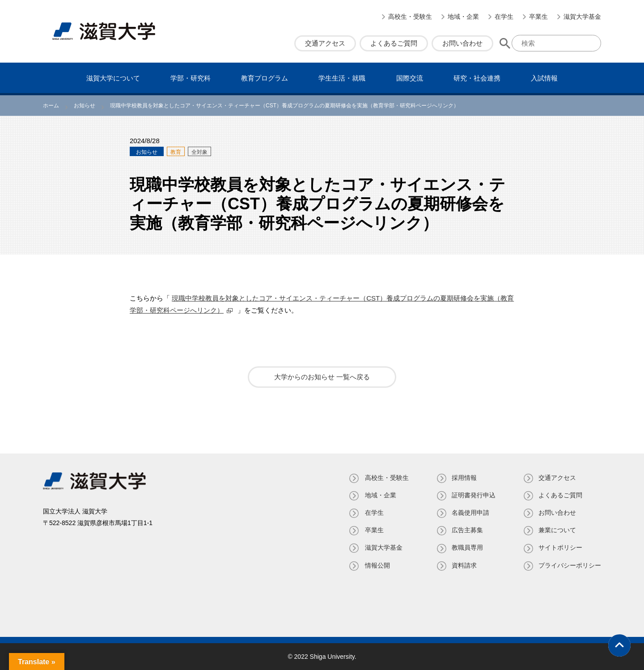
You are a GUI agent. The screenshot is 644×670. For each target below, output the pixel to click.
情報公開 (376, 565)
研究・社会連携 (477, 78)
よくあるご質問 (394, 43)
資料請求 (463, 565)
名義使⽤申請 (470, 513)
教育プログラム (265, 78)
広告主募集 (466, 530)
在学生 (504, 17)
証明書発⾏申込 (473, 495)
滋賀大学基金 (582, 17)
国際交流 (410, 78)
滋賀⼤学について (113, 78)
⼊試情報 (544, 78)
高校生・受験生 (410, 17)
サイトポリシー (560, 547)
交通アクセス (325, 43)
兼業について (557, 530)
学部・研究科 (191, 78)
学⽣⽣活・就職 (342, 78)
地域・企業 (463, 17)
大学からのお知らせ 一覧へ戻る (322, 377)
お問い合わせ (462, 43)
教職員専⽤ (466, 547)
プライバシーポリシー (570, 565)
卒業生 (538, 17)
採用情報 (463, 478)
